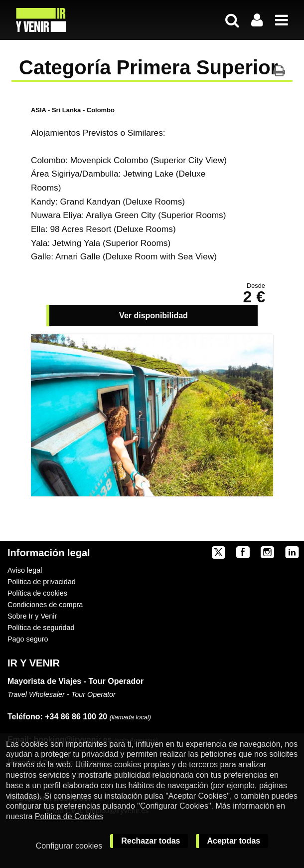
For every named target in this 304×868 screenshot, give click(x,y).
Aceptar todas (233, 841)
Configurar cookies (69, 846)
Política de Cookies (69, 816)
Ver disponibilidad (153, 316)
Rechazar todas (151, 841)
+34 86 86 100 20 (76, 717)
